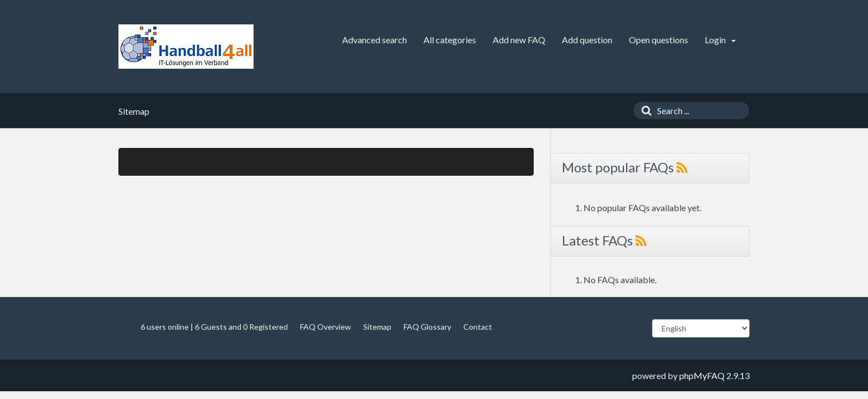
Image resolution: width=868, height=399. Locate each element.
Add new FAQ (519, 40)
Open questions (658, 40)
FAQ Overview (325, 327)
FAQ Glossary (427, 327)
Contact (478, 327)
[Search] (644, 111)
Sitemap (377, 327)
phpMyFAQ (702, 375)
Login (720, 40)
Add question (587, 40)
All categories (450, 40)
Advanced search (374, 40)
